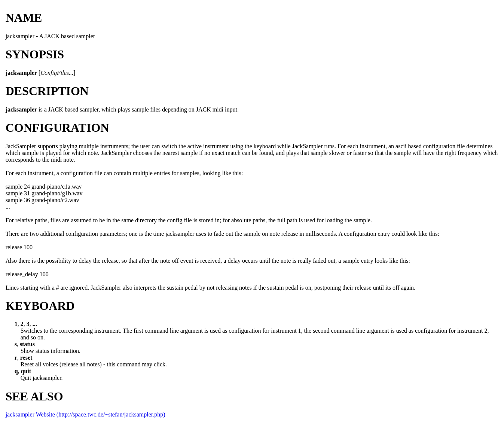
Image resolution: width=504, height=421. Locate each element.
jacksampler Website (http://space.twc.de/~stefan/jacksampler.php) (85, 414)
